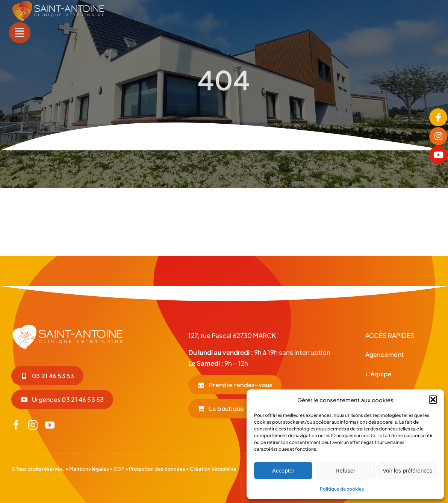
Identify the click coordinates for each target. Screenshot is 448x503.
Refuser (346, 470)
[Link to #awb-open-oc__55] (20, 33)
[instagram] (33, 425)
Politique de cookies (342, 489)
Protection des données (157, 469)
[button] (433, 400)
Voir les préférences (408, 470)
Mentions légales (89, 469)
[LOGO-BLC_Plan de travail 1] (68, 327)
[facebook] (16, 425)
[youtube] (50, 425)
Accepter (283, 470)
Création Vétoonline (213, 469)
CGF (119, 469)
